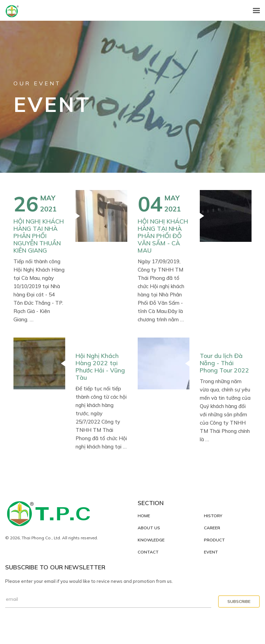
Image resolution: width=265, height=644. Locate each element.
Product (214, 540)
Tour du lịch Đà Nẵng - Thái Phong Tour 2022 (224, 363)
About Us (149, 528)
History (213, 516)
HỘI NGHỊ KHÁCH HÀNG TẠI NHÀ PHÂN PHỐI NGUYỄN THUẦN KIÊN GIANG (39, 236)
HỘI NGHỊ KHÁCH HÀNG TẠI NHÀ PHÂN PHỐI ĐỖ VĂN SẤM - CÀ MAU (163, 236)
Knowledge (151, 540)
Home (144, 516)
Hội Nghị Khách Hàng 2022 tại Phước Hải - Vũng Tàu (100, 366)
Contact (148, 552)
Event (211, 552)
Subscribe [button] (239, 601)
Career (212, 528)
